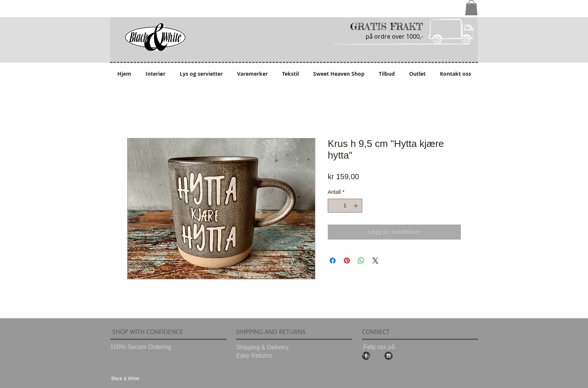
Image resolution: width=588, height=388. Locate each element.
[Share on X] (375, 261)
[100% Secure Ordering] (142, 347)
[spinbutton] (345, 206)
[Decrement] (334, 206)
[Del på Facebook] (333, 261)
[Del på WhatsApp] (361, 261)
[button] (471, 8)
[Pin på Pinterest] (347, 261)
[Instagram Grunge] (388, 356)
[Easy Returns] (268, 356)
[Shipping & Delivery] (268, 348)
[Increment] (356, 206)
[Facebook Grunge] (366, 356)
